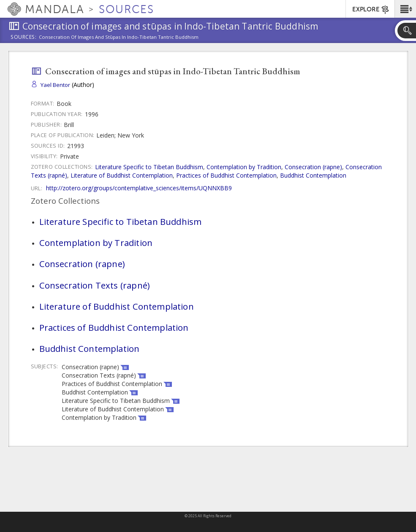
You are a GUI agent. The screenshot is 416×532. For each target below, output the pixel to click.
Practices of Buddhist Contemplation (226, 175)
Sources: (24, 38)
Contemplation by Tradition (244, 167)
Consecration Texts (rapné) (95, 285)
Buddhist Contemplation (313, 175)
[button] (405, 9)
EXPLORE (371, 10)
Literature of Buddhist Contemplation (122, 175)
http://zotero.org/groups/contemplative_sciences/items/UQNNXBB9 (139, 188)
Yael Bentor (55, 85)
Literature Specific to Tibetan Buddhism (149, 167)
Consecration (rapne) (313, 167)
